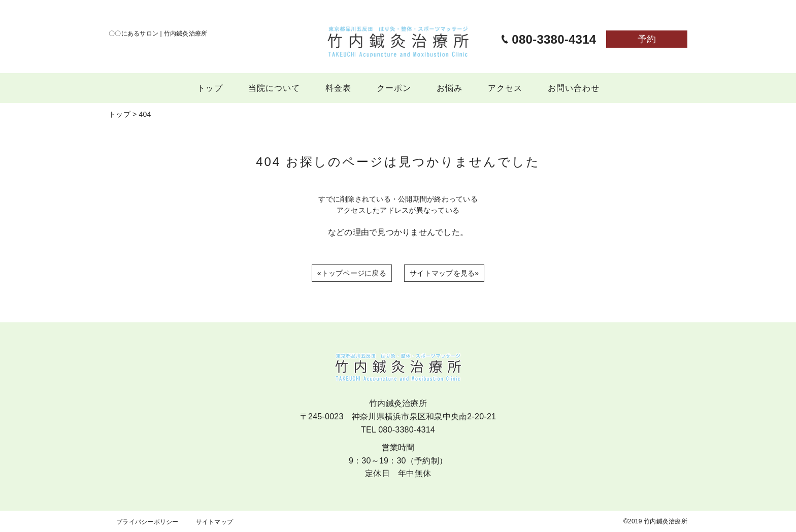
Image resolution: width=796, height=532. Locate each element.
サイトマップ (215, 522)
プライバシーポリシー (147, 522)
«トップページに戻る (352, 273)
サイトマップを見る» (444, 273)
